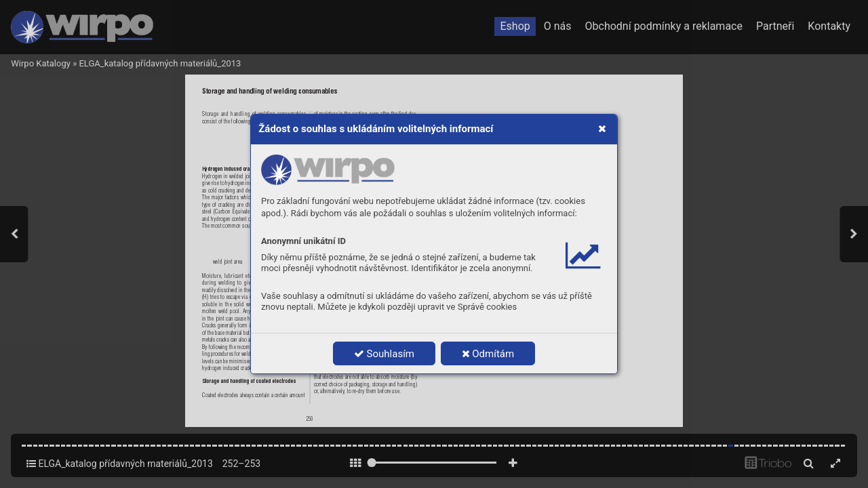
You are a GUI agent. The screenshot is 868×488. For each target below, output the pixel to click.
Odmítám (488, 354)
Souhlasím (384, 354)
